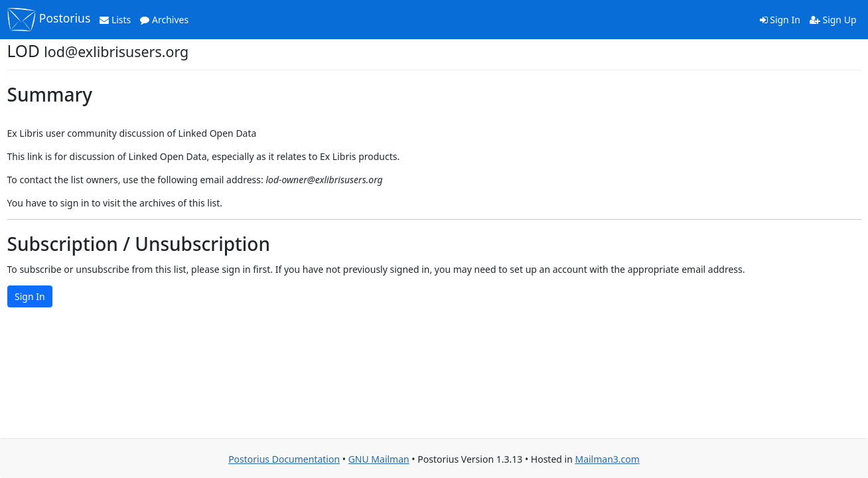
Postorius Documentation (284, 459)
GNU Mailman (379, 459)
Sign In (780, 20)
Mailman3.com (607, 459)
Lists (115, 20)
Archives (164, 20)
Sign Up (833, 20)
